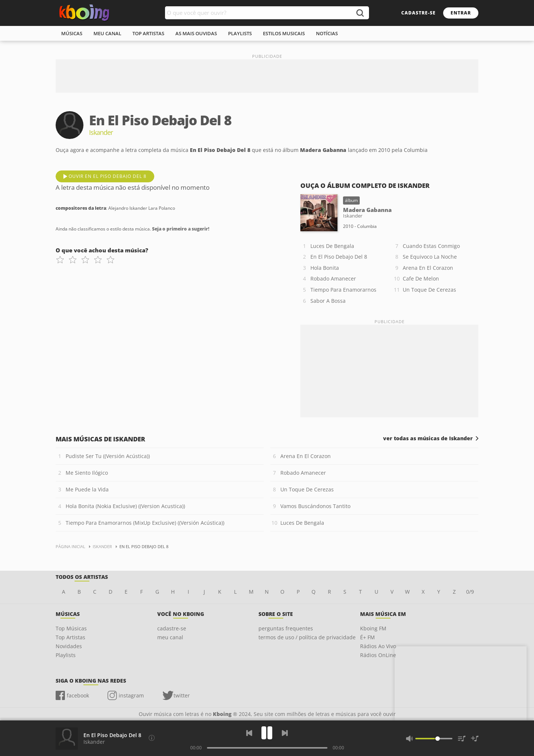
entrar (461, 13)
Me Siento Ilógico (87, 473)
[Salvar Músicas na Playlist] (475, 739)
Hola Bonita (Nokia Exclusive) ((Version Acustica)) (125, 506)
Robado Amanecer (333, 278)
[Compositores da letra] (152, 738)
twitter (182, 695)
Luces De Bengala (332, 246)
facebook (78, 695)
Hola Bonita (325, 268)
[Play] (267, 733)
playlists (240, 33)
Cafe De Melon (421, 278)
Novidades (69, 646)
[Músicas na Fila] (462, 739)
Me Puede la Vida (87, 489)
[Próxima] (285, 733)
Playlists (66, 655)
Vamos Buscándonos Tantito (315, 506)
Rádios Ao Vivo (378, 646)
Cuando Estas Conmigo (431, 246)
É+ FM (367, 637)
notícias (327, 33)
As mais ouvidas (196, 33)
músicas (72, 33)
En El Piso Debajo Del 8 (339, 257)
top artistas (148, 33)
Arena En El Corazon (428, 268)
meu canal (107, 33)
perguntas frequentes (286, 628)
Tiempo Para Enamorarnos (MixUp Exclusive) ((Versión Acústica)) (145, 523)
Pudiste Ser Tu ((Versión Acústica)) (108, 456)
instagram (131, 695)
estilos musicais (284, 33)
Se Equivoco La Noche (430, 257)
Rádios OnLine (378, 655)
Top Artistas (70, 637)
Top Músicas (71, 628)
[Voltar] (249, 733)
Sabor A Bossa (328, 301)
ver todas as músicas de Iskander (428, 438)
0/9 (470, 592)
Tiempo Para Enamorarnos (343, 290)
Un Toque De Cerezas (429, 290)
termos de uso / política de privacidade (307, 637)
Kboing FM (373, 628)
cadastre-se (418, 13)
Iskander (94, 742)
